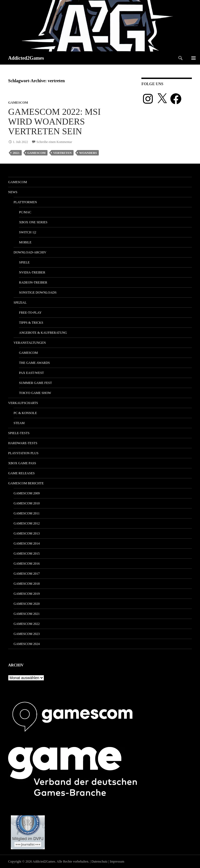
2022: (16, 153)
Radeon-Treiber (33, 282)
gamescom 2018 (27, 584)
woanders (88, 153)
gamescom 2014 (27, 543)
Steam (19, 423)
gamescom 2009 (27, 493)
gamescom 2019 (27, 594)
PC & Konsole (25, 413)
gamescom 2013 (27, 533)
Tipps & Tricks (31, 323)
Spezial (20, 303)
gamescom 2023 (27, 634)
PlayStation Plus (23, 453)
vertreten (62, 153)
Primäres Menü (193, 58)
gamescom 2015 (27, 554)
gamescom (18, 103)
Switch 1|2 (28, 232)
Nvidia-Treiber (32, 272)
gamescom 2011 (27, 513)
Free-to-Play (30, 313)
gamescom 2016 (27, 564)
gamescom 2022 (27, 624)
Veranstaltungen (30, 343)
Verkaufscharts (23, 403)
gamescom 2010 (27, 503)
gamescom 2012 (27, 523)
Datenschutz (99, 861)
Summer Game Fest (35, 383)
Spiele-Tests (19, 433)
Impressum (117, 861)
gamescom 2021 (27, 614)
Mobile (25, 242)
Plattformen (25, 202)
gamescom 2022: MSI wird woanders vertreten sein (54, 122)
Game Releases (21, 473)
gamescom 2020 (27, 604)
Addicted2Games (26, 58)
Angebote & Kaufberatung (43, 333)
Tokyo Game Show (35, 393)
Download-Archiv (30, 252)
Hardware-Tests (23, 443)
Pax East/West (31, 373)
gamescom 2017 (27, 574)
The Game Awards (34, 363)
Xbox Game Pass (22, 463)
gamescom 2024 (27, 644)
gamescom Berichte (26, 483)
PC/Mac (25, 212)
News (13, 192)
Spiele (24, 262)
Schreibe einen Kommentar (54, 142)
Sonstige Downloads (38, 292)
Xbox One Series (33, 222)
